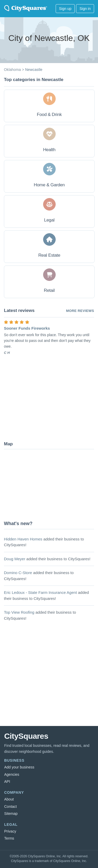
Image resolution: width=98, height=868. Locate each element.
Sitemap (11, 814)
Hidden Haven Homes (23, 539)
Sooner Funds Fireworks (27, 328)
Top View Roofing (19, 612)
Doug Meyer (15, 559)
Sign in (85, 9)
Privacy (10, 831)
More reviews (80, 311)
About (9, 799)
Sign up (65, 9)
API (7, 781)
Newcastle (34, 70)
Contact (10, 807)
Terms (9, 838)
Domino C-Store (18, 573)
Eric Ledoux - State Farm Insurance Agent (40, 592)
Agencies (12, 774)
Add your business (19, 767)
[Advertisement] (43, 398)
